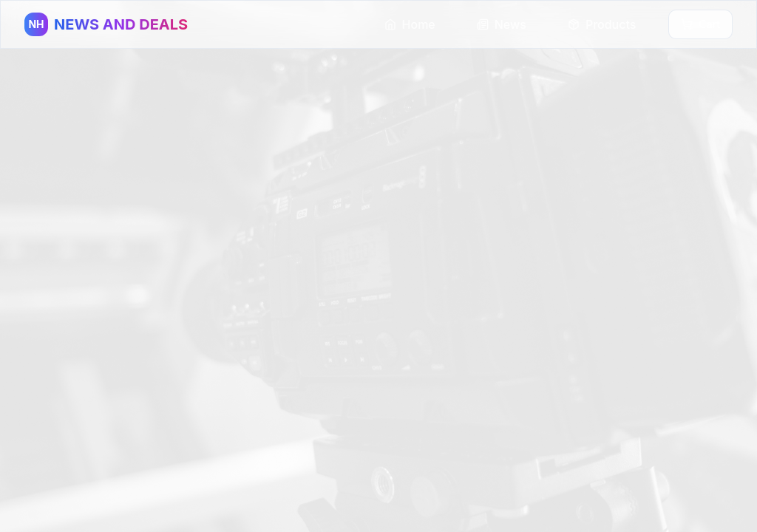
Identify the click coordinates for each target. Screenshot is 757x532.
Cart (700, 24)
